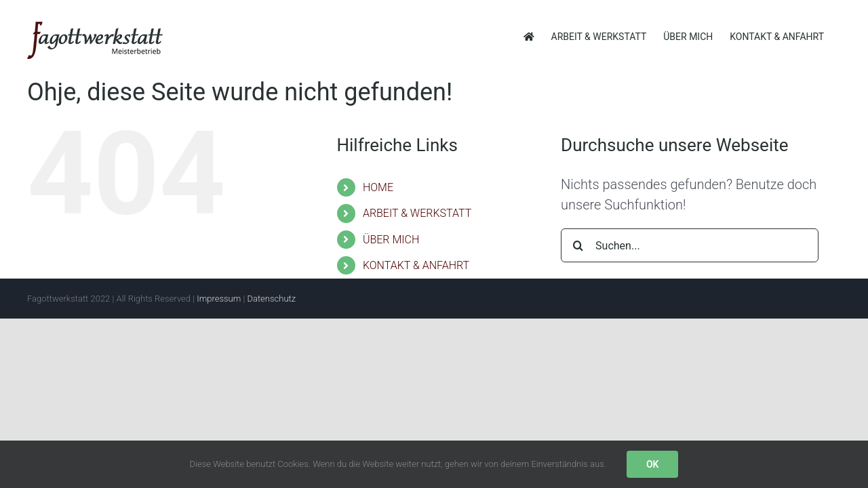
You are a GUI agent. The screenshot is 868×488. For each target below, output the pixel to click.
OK (653, 464)
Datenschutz (271, 299)
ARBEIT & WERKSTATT (417, 213)
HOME (378, 187)
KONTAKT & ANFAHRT (416, 265)
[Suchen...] (690, 245)
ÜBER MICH (391, 240)
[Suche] (578, 245)
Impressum (219, 299)
